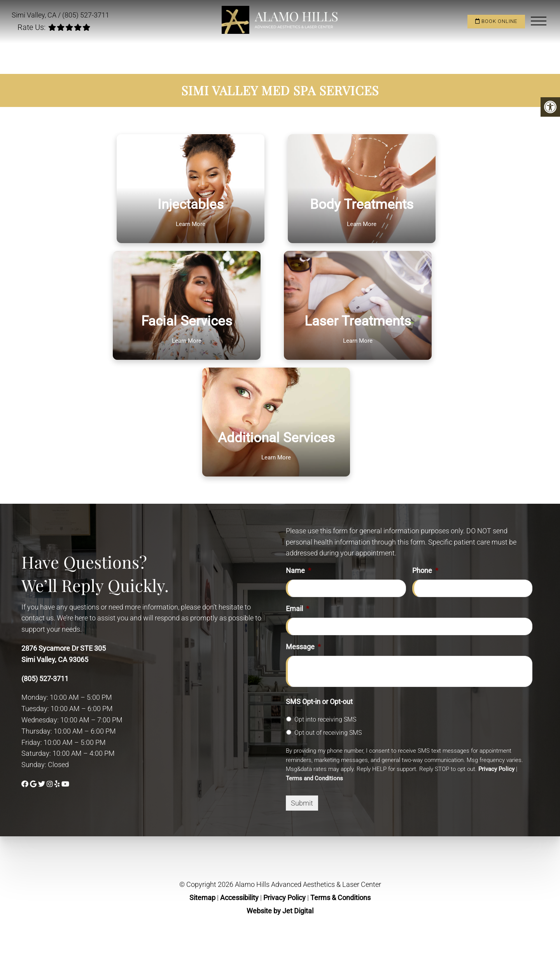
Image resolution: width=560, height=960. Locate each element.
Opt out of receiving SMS (328, 733)
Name (298, 570)
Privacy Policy (496, 769)
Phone (425, 570)
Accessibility (239, 898)
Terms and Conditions (314, 778)
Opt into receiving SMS (325, 719)
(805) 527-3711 (86, 15)
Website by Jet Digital (280, 911)
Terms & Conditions (340, 898)
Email (297, 609)
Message (303, 647)
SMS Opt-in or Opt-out (319, 702)
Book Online (496, 21)
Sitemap (202, 898)
